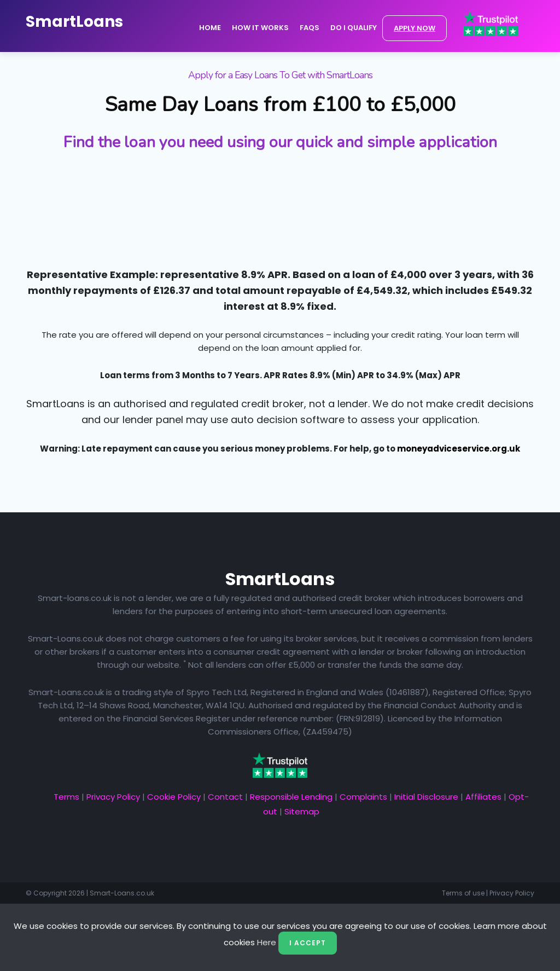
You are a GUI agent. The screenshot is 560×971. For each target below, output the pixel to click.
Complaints (363, 797)
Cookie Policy (174, 797)
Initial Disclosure (426, 797)
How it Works (260, 28)
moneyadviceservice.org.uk (459, 449)
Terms (66, 797)
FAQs (310, 28)
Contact (225, 797)
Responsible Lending (291, 797)
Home (210, 28)
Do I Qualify (354, 28)
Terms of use (463, 893)
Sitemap (302, 811)
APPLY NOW (415, 28)
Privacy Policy (113, 797)
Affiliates (483, 797)
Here (267, 942)
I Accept (308, 943)
